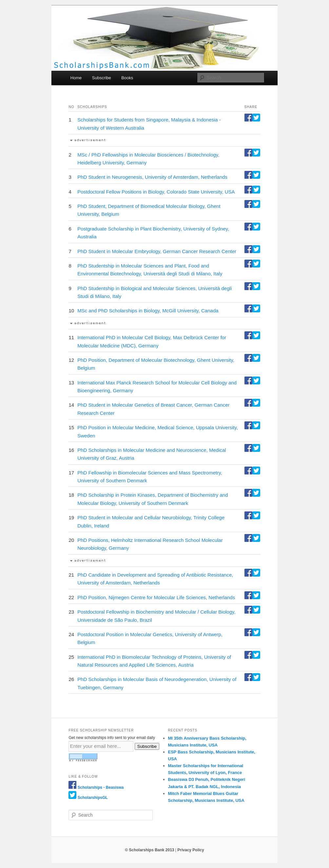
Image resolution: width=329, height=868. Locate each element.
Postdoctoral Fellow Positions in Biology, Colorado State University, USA (156, 192)
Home (76, 78)
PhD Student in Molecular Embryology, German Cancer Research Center (157, 251)
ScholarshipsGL (93, 798)
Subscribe (102, 78)
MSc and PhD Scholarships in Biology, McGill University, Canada (148, 311)
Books (127, 78)
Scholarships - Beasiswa (101, 787)
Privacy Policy (191, 850)
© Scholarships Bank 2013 (149, 850)
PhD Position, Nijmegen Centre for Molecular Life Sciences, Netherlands (156, 597)
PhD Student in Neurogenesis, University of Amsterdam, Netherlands (152, 177)
